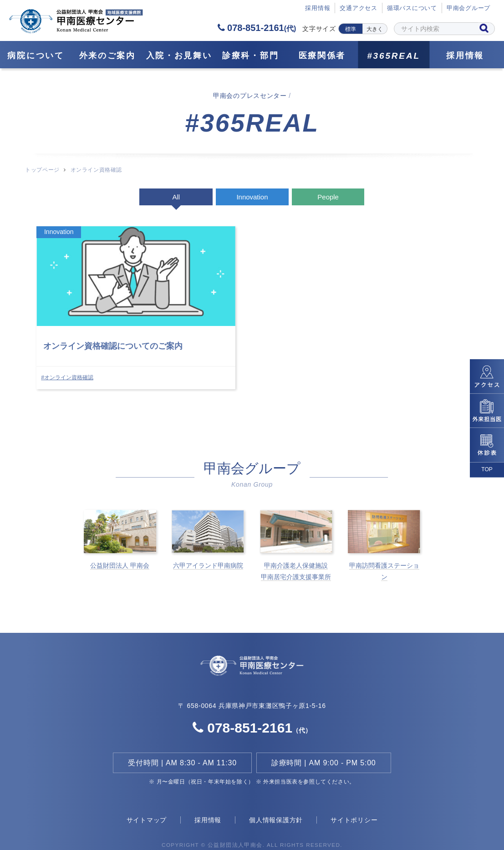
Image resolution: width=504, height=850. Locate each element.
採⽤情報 (318, 8)
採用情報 (465, 56)
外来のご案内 (107, 56)
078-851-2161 (257, 28)
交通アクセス (359, 8)
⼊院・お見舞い (179, 56)
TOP (487, 469)
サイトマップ (147, 805)
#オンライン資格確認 (68, 360)
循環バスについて (412, 8)
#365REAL (394, 56)
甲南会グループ (468, 8)
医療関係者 (322, 56)
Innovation (252, 197)
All (176, 197)
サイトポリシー (354, 805)
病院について (36, 56)
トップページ (42, 170)
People (328, 197)
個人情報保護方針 (276, 805)
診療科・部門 (250, 56)
